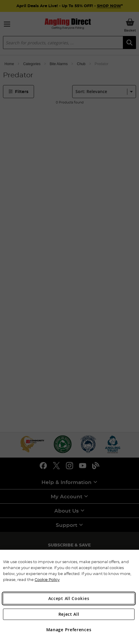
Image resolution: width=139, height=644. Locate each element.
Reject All (69, 614)
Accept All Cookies (69, 598)
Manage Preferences (69, 630)
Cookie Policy (47, 579)
